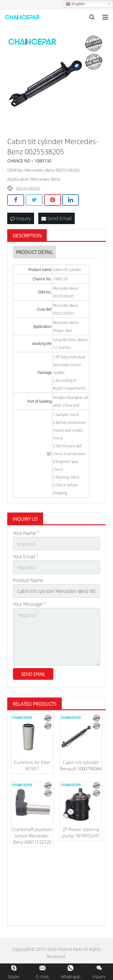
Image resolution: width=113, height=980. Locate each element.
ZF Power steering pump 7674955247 (81, 832)
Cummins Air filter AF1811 (32, 765)
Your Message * (29, 604)
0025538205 (28, 189)
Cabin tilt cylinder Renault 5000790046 (81, 765)
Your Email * (26, 556)
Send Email (56, 218)
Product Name (28, 580)
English (75, 4)
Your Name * (26, 533)
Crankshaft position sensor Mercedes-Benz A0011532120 (32, 835)
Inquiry (21, 218)
